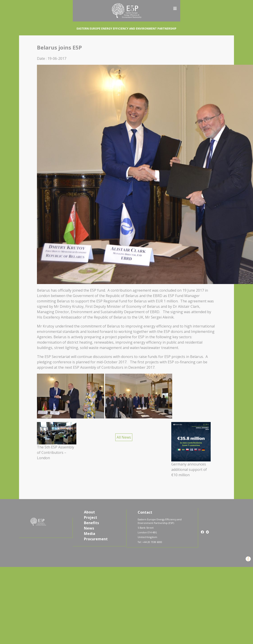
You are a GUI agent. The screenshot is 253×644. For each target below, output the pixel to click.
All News (124, 437)
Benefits (91, 523)
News (89, 528)
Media (90, 534)
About (89, 512)
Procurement (96, 539)
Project (91, 517)
